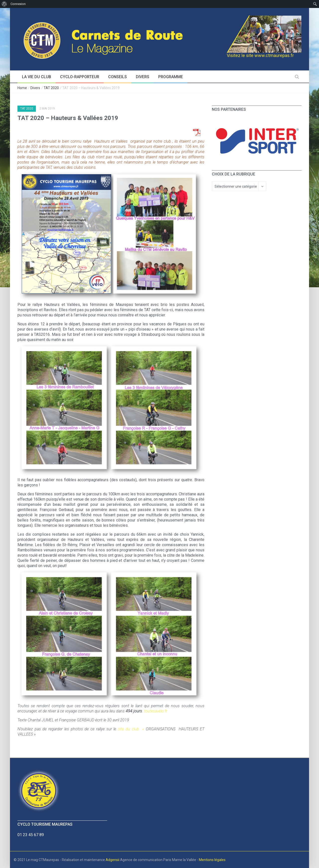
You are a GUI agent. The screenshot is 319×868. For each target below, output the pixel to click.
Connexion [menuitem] (18, 4)
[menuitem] (4, 4)
